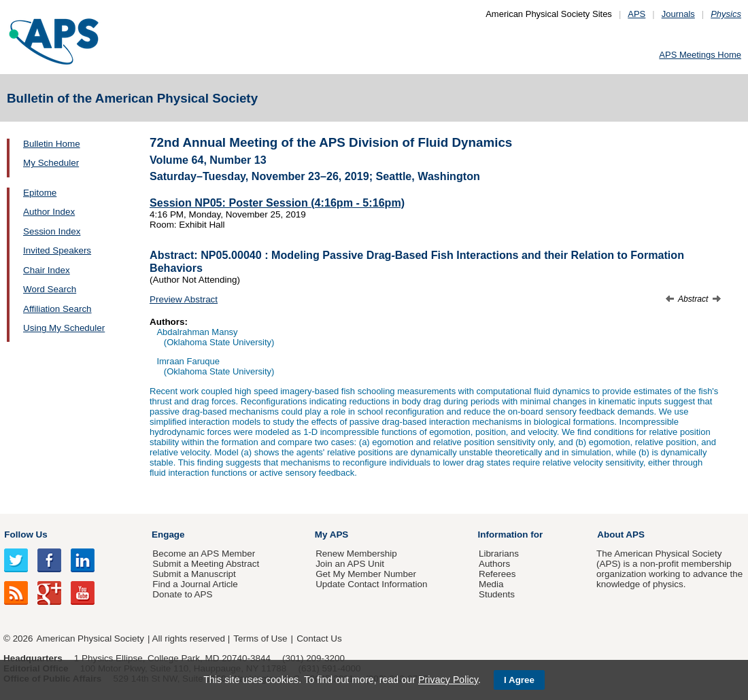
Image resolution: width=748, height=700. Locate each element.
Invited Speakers (57, 250)
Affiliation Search (57, 309)
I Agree (519, 680)
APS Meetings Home (700, 55)
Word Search (50, 289)
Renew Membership (356, 554)
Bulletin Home (52, 144)
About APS (621, 535)
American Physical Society (90, 638)
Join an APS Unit (350, 564)
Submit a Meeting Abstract (206, 564)
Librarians (499, 554)
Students (497, 594)
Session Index (52, 231)
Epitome (40, 193)
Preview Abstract (184, 299)
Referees (497, 574)
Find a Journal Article (195, 584)
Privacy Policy (448, 680)
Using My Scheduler (64, 328)
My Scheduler (51, 163)
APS (636, 14)
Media (491, 584)
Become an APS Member (204, 554)
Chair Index (47, 270)
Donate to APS (182, 594)
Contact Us (319, 638)
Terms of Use (260, 638)
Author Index (49, 212)
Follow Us (26, 535)
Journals (678, 14)
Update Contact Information (371, 584)
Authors (494, 564)
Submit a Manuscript (194, 574)
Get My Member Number (366, 574)
